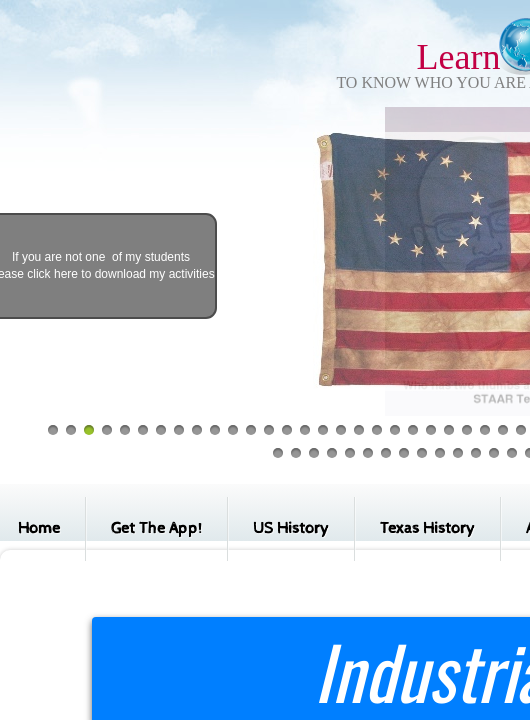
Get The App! (156, 528)
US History (291, 528)
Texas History (427, 528)
